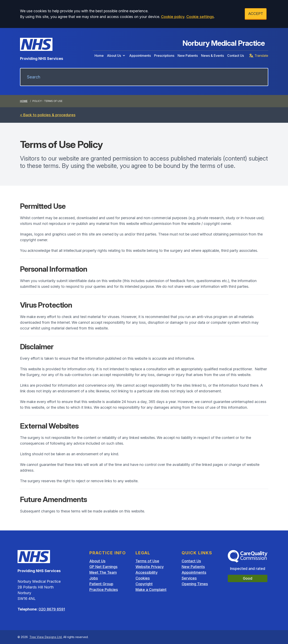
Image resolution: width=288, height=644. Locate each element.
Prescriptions (164, 56)
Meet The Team (103, 572)
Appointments (140, 56)
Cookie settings (200, 17)
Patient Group (101, 584)
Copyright (144, 584)
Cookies (143, 578)
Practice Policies (104, 590)
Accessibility (147, 572)
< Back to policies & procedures (48, 115)
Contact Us (236, 56)
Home (99, 56)
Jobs (94, 578)
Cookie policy (173, 17)
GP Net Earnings (103, 567)
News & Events (212, 56)
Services (189, 578)
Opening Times (195, 584)
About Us (116, 56)
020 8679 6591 (52, 609)
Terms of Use (147, 561)
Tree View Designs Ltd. (46, 637)
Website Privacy (150, 567)
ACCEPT (256, 14)
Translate (259, 56)
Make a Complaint (151, 590)
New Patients (188, 56)
